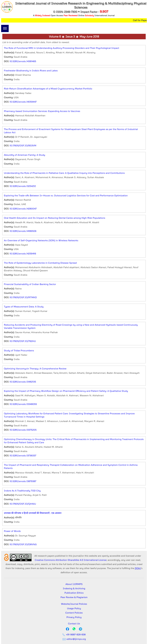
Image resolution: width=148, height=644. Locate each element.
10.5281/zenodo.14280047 (23, 209)
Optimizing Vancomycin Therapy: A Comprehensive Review (35, 369)
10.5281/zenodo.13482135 (23, 382)
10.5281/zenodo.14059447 (23, 102)
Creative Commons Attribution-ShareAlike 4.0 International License (71, 560)
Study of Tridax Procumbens (19, 350)
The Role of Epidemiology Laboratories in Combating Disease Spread (40, 263)
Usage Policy (74, 608)
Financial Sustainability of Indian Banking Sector (30, 284)
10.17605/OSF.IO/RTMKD (23, 297)
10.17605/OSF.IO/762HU (23, 341)
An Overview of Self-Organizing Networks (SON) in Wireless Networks (41, 240)
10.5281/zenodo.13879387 (23, 481)
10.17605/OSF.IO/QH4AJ (23, 504)
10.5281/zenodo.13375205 (23, 430)
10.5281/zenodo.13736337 (23, 455)
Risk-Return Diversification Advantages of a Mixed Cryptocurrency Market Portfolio (48, 89)
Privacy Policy (74, 617)
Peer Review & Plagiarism (74, 597)
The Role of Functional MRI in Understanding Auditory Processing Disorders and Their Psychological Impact (61, 48)
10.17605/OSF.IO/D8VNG (23, 544)
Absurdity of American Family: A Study (24, 155)
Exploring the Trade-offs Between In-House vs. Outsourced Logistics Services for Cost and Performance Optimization (66, 195)
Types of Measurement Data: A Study (24, 307)
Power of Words (12, 531)
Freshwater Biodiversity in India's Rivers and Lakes (31, 70)
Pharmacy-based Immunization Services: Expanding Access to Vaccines (42, 111)
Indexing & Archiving (74, 588)
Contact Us (74, 623)
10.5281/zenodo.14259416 (23, 254)
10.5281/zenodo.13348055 (23, 404)
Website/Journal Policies (74, 604)
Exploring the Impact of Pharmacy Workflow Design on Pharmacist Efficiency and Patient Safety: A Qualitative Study (66, 391)
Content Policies (74, 613)
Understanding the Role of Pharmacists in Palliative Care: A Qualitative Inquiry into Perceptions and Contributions (64, 173)
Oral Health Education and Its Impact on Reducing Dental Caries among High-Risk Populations (55, 218)
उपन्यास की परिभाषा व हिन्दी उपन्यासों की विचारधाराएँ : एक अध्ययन (33, 513)
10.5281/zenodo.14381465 (23, 61)
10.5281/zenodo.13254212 (23, 186)
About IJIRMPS (74, 584)
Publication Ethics (74, 593)
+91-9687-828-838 (74, 634)
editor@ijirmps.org (74, 639)
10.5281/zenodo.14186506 (23, 231)
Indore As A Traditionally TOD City (22, 491)
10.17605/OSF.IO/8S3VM (23, 145)
